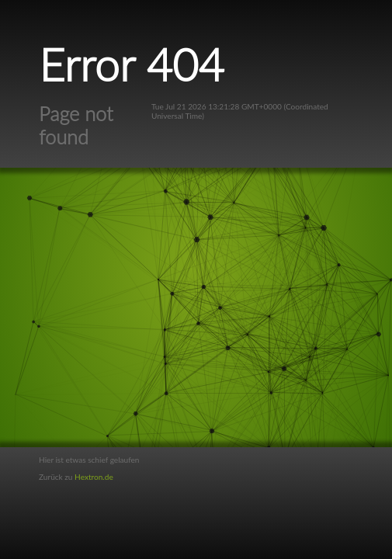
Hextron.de (94, 477)
